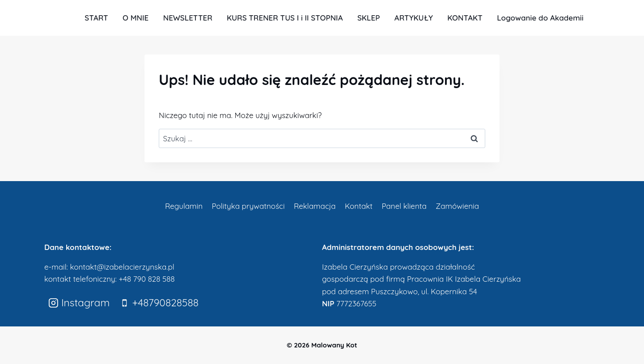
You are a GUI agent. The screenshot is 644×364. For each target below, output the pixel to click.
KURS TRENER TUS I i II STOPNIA (285, 18)
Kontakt (359, 206)
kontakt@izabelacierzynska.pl (122, 267)
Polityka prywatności (248, 206)
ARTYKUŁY (414, 18)
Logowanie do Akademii (540, 18)
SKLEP (369, 18)
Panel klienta (404, 206)
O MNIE (136, 18)
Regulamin (184, 206)
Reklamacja (315, 206)
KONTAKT (465, 18)
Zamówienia (457, 206)
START (96, 18)
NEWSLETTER (188, 18)
